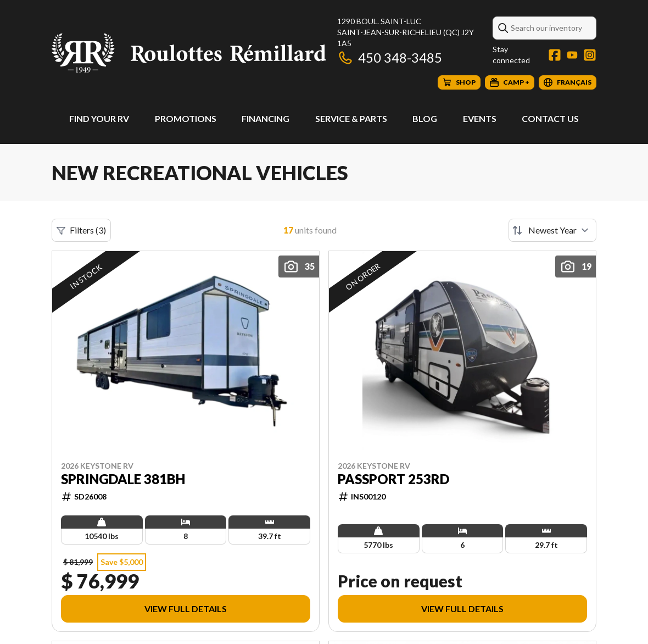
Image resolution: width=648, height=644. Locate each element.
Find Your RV (99, 118)
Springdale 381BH (123, 479)
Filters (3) (81, 230)
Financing (266, 118)
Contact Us (550, 118)
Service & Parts (351, 118)
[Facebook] (555, 55)
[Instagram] (590, 55)
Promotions (186, 118)
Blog (425, 118)
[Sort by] (552, 230)
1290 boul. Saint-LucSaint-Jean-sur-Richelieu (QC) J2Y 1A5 (406, 32)
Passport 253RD (393, 479)
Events (480, 118)
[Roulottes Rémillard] (189, 53)
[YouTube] (572, 55)
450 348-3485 (390, 57)
